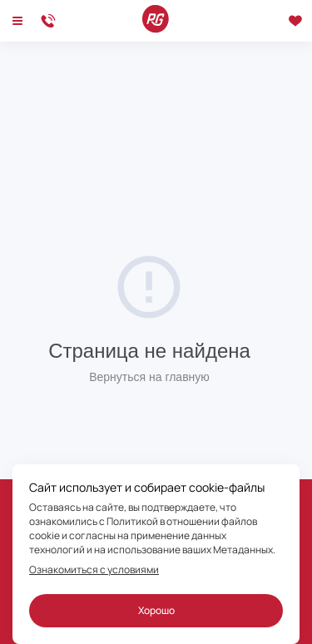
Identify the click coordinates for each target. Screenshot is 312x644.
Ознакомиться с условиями (94, 570)
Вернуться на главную (149, 377)
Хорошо (156, 610)
